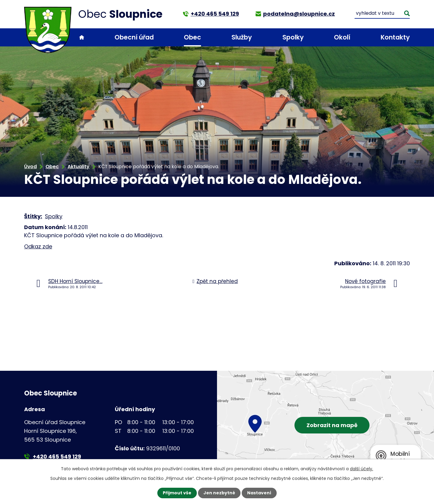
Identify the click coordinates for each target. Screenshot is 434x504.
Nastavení (259, 493)
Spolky (293, 37)
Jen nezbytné (219, 493)
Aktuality (79, 167)
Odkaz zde (38, 246)
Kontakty (395, 37)
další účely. (362, 469)
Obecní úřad (134, 37)
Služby (242, 37)
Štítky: (33, 216)
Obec (192, 37)
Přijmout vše (177, 493)
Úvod (82, 38)
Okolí (342, 37)
